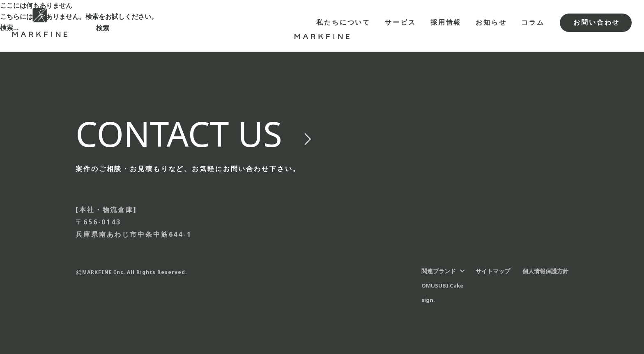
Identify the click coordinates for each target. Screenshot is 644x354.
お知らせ (491, 22)
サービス (400, 22)
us (179, 134)
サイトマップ (493, 271)
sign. (428, 300)
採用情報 (446, 22)
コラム (533, 22)
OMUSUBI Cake (442, 285)
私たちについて (343, 22)
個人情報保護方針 (545, 271)
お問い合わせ (597, 22)
